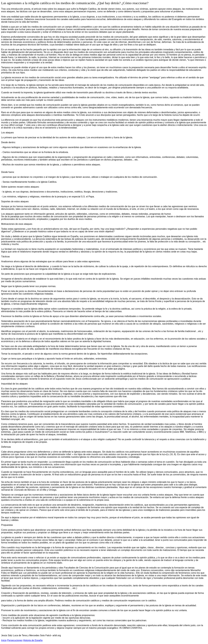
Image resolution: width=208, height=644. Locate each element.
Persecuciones (15, 640)
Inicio (4, 640)
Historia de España (33, 640)
